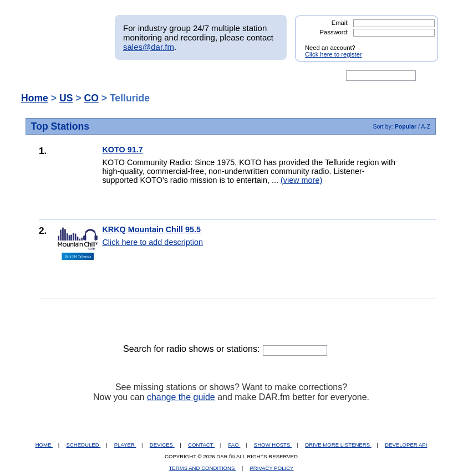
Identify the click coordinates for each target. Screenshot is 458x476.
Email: (340, 23)
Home (35, 98)
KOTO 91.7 (122, 150)
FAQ (235, 445)
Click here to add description (152, 242)
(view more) (301, 180)
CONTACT (201, 445)
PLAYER (125, 445)
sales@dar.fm (149, 47)
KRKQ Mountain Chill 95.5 (151, 229)
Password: (334, 32)
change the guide (181, 397)
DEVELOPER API (406, 445)
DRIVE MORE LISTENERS (338, 445)
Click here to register (334, 54)
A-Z (426, 126)
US (66, 98)
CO (91, 98)
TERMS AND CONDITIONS (203, 468)
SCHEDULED (83, 445)
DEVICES (162, 445)
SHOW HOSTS (273, 445)
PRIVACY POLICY (271, 468)
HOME (44, 445)
